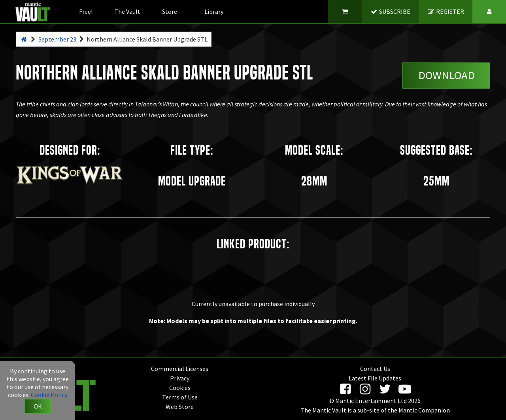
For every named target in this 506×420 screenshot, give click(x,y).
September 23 (57, 39)
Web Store (180, 407)
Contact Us (375, 369)
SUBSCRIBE (390, 11)
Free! (86, 11)
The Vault (127, 11)
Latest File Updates (375, 378)
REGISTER (446, 11)
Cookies (180, 388)
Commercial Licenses (180, 369)
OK (38, 406)
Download (447, 75)
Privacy (180, 378)
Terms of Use (180, 397)
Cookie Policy (49, 395)
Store (170, 11)
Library (214, 11)
